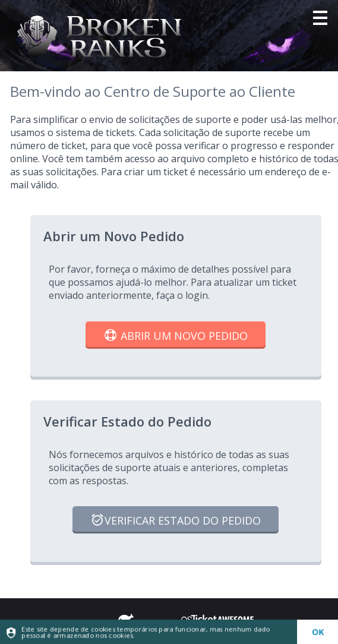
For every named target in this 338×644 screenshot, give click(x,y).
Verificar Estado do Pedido (176, 521)
